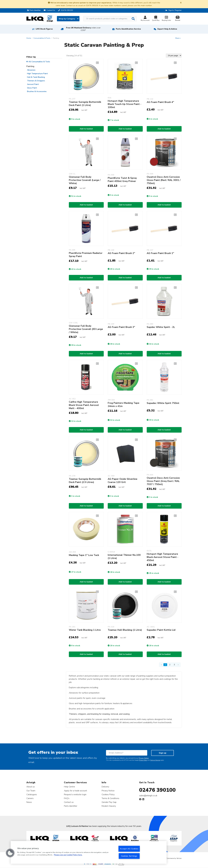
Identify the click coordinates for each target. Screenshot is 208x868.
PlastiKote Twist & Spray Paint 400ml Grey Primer (122, 180)
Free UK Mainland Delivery (83, 29)
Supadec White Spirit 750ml (163, 403)
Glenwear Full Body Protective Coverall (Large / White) (85, 180)
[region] (89, 852)
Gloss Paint (32, 88)
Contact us (69, 802)
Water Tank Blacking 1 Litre (85, 630)
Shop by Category (69, 19)
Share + (178, 38)
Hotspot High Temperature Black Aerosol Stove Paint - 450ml (162, 557)
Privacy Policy (143, 760)
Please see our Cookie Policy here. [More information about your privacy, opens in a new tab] (68, 855)
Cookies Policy (108, 794)
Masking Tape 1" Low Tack (84, 555)
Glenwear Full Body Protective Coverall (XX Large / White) (86, 329)
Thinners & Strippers (36, 81)
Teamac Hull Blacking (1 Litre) (125, 630)
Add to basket (86, 129)
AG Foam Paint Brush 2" (121, 253)
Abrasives (31, 70)
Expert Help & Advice (167, 29)
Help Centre (69, 787)
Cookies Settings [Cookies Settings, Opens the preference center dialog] (129, 856)
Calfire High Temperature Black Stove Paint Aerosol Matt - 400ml (84, 405)
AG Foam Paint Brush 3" (121, 327)
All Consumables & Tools (38, 62)
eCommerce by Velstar (174, 858)
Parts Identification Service (128, 29)
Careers (30, 798)
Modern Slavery (109, 806)
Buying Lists (166, 19)
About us (31, 787)
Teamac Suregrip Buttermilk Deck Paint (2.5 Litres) (85, 481)
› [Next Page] (178, 665)
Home (29, 38)
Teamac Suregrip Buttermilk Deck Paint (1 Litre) (85, 104)
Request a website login (75, 794)
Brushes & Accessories (37, 91)
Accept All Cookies (129, 849)
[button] (10, 853)
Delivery (105, 787)
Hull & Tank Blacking (36, 77)
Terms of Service (155, 760)
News (29, 802)
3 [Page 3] (174, 665)
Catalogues (32, 794)
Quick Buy (156, 19)
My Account (145, 19)
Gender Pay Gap (109, 802)
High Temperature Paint (37, 74)
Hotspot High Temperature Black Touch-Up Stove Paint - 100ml (124, 104)
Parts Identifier (35, 10)
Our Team (31, 791)
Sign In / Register (175, 10)
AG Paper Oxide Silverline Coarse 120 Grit (123, 481)
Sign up (163, 753)
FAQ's (67, 798)
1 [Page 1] (165, 665)
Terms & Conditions (110, 798)
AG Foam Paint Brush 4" (160, 102)
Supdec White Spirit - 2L (161, 327)
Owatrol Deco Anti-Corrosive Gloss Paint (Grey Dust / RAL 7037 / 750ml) (163, 481)
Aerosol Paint (33, 84)
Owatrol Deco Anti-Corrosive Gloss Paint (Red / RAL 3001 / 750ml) (164, 180)
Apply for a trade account (75, 791)
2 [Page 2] (170, 665)
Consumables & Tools (42, 38)
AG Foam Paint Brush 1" (160, 253)
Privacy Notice (144, 758)
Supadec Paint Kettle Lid (161, 630)
